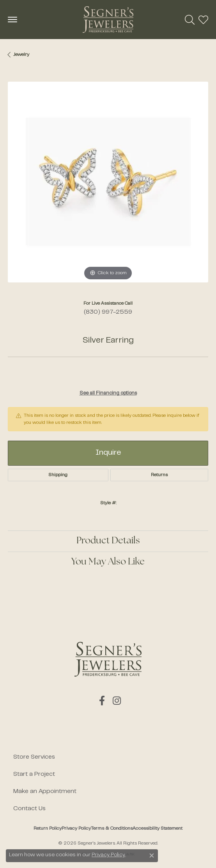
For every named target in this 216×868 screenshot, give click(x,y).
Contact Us (29, 809)
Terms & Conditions (112, 829)
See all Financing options (108, 393)
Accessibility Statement (158, 829)
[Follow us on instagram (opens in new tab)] (117, 701)
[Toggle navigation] (12, 20)
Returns (159, 475)
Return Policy (48, 829)
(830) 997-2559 (108, 312)
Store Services (34, 757)
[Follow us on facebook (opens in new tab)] (102, 701)
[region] (108, 182)
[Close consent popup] (152, 855)
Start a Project (34, 774)
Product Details (108, 541)
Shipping (58, 475)
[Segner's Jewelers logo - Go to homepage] (108, 20)
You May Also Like (108, 562)
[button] (190, 20)
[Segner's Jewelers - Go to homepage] (108, 659)
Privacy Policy (76, 829)
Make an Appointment (45, 791)
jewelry (21, 55)
